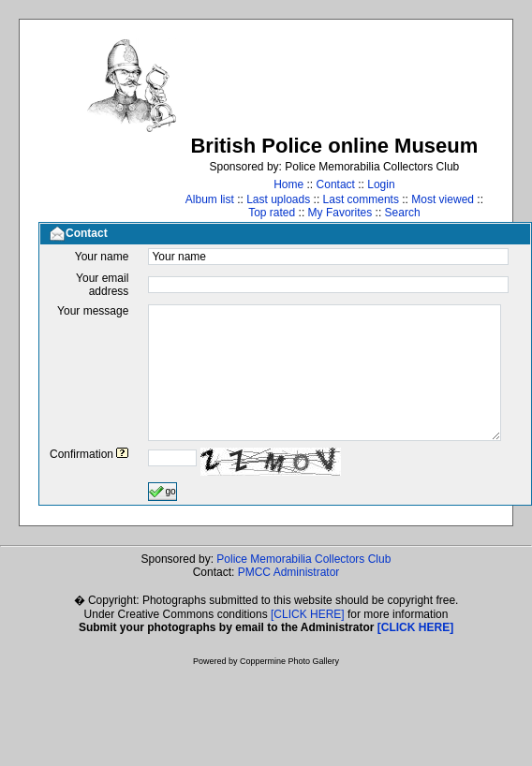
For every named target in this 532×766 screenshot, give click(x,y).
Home (288, 184)
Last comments (361, 199)
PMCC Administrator (289, 572)
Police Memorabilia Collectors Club (303, 559)
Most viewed (443, 199)
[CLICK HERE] (308, 614)
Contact (336, 184)
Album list (210, 199)
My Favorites (340, 213)
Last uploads (278, 199)
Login (381, 184)
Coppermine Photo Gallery (289, 661)
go (162, 492)
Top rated (272, 213)
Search (403, 213)
